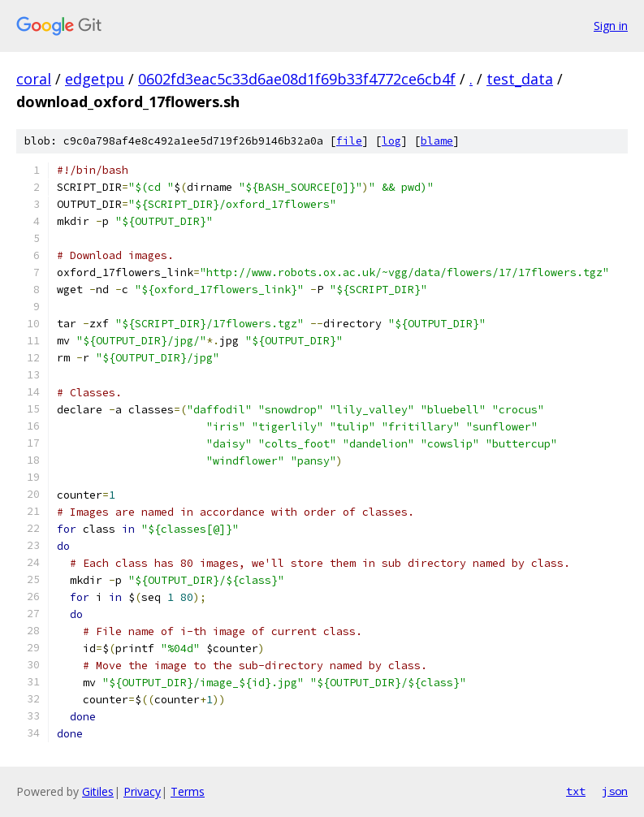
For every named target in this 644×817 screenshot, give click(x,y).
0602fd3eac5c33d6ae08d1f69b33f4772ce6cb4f (297, 79)
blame (437, 141)
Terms (188, 791)
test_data (520, 79)
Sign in (611, 26)
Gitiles (98, 791)
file (349, 141)
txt (576, 791)
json (615, 791)
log (391, 141)
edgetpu (95, 79)
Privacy (142, 791)
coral (34, 79)
